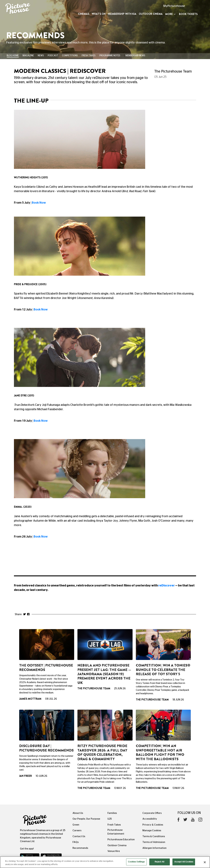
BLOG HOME (13, 56)
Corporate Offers (152, 813)
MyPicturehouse (174, 6)
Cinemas (84, 14)
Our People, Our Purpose (86, 819)
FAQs (76, 842)
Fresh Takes (89, 56)
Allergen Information (154, 848)
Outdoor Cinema (151, 14)
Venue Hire (114, 851)
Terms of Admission (154, 842)
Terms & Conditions (154, 836)
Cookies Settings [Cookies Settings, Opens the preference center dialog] (136, 864)
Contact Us (79, 836)
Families (112, 813)
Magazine (28, 56)
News (41, 56)
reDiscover (167, 586)
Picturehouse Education (121, 840)
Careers (77, 831)
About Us (78, 813)
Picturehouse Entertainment (116, 832)
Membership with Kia (122, 14)
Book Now (39, 203)
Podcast (53, 56)
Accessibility (150, 819)
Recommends (80, 848)
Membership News (135, 56)
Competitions (70, 56)
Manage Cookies (152, 831)
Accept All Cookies (184, 864)
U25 (110, 819)
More (170, 14)
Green (76, 825)
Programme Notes (110, 56)
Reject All (159, 864)
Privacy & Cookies (153, 825)
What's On (99, 14)
